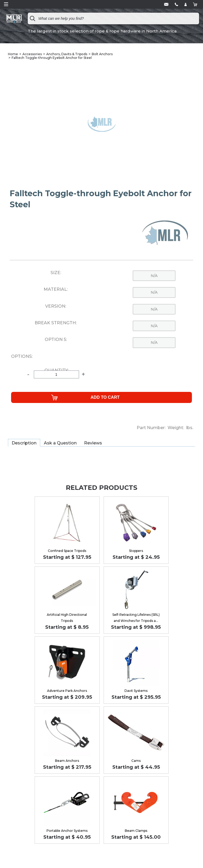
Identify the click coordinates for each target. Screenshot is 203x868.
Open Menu (6, 4)
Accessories (32, 54)
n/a (154, 276)
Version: (56, 306)
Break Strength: (56, 323)
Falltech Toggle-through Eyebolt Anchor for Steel (52, 58)
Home (13, 54)
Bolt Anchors (102, 54)
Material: (56, 289)
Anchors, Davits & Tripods (67, 54)
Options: (22, 356)
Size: (56, 273)
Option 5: (56, 340)
